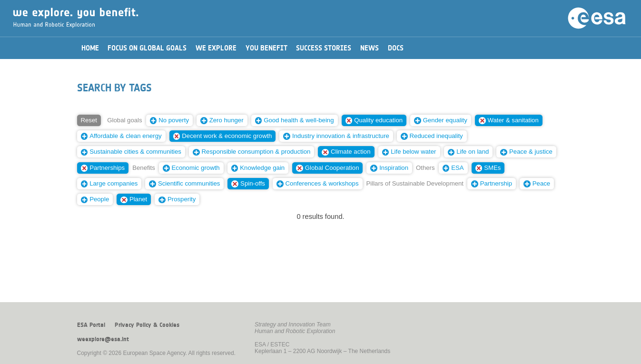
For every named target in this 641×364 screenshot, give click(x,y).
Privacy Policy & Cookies (147, 325)
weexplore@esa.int (103, 339)
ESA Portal (91, 325)
